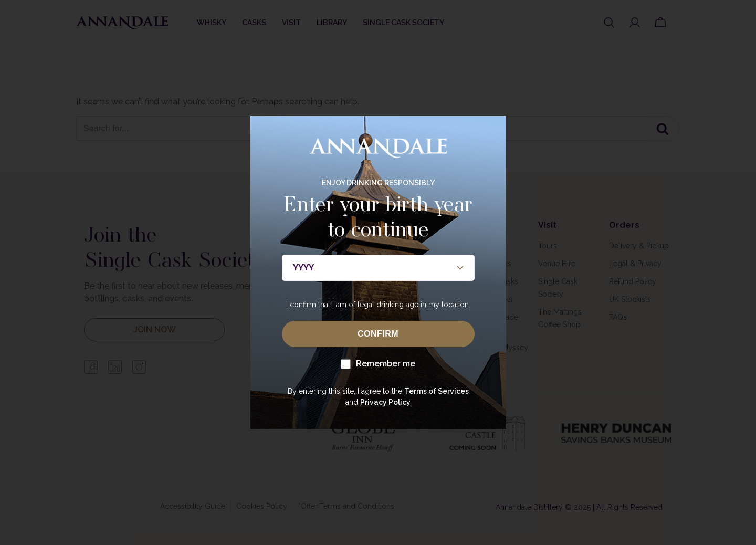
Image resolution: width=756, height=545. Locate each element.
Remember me (378, 364)
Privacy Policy (385, 402)
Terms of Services (437, 391)
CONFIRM (378, 334)
